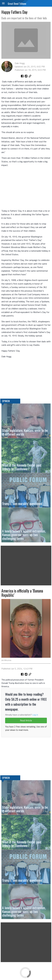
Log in (35, 715)
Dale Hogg (20, 63)
